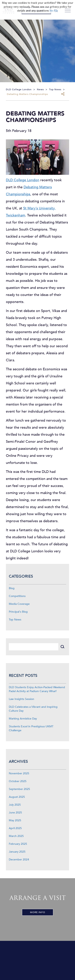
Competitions (17, 596)
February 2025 (18, 844)
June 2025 (15, 813)
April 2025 (15, 828)
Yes (51, 11)
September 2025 (19, 789)
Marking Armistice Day (23, 719)
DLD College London (23, 180)
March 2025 (16, 836)
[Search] (34, 647)
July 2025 (15, 805)
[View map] (37, 960)
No (56, 11)
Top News (15, 620)
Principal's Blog (18, 612)
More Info (38, 912)
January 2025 (17, 852)
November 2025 (19, 773)
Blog (12, 588)
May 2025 (15, 820)
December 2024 (19, 860)
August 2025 (17, 797)
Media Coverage (19, 604)
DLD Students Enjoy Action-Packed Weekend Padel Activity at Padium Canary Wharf (37, 689)
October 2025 (18, 781)
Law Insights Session (21, 699)
